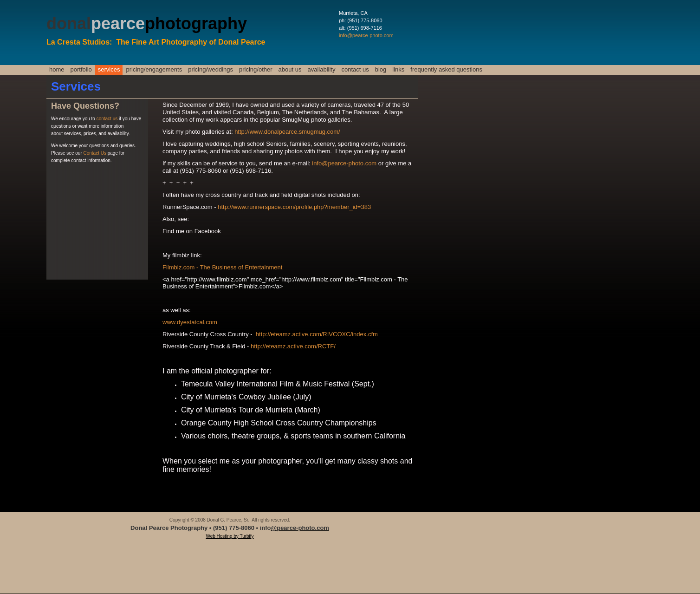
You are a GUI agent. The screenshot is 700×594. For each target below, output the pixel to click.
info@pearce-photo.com (366, 35)
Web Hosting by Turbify (230, 536)
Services (109, 69)
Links (398, 69)
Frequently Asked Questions (446, 69)
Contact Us (355, 69)
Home (57, 69)
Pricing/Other (256, 69)
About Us (290, 69)
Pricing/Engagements (154, 69)
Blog (381, 69)
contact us (108, 119)
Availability (321, 69)
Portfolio (81, 69)
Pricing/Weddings (211, 69)
